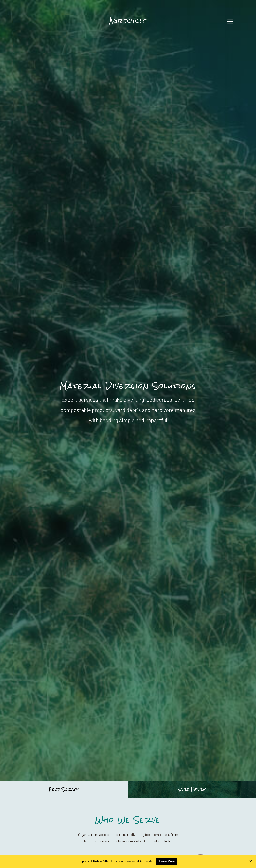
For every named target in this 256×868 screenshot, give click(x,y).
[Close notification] (251, 861)
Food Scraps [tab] (64, 789)
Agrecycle (128, 20)
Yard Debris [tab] (192, 789)
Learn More (167, 861)
